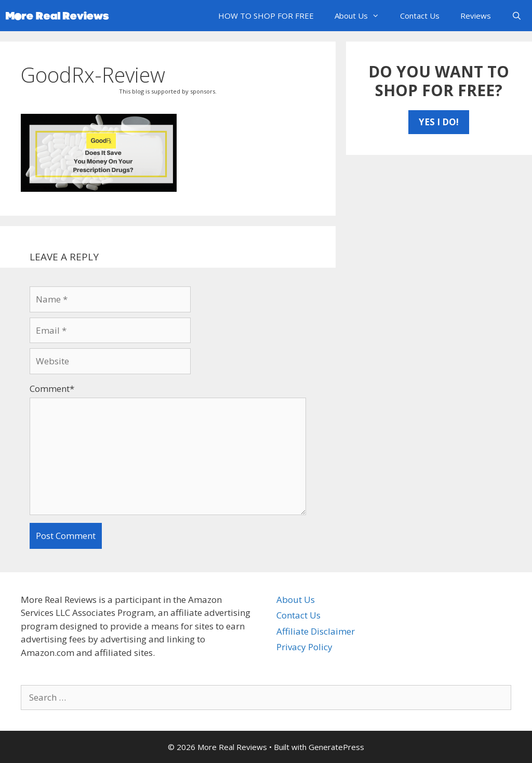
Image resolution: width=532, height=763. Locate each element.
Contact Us (420, 16)
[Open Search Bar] (517, 16)
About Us (362, 16)
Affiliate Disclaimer (316, 631)
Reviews (476, 16)
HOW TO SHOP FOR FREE (266, 16)
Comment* (52, 389)
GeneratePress (336, 747)
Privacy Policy (304, 647)
